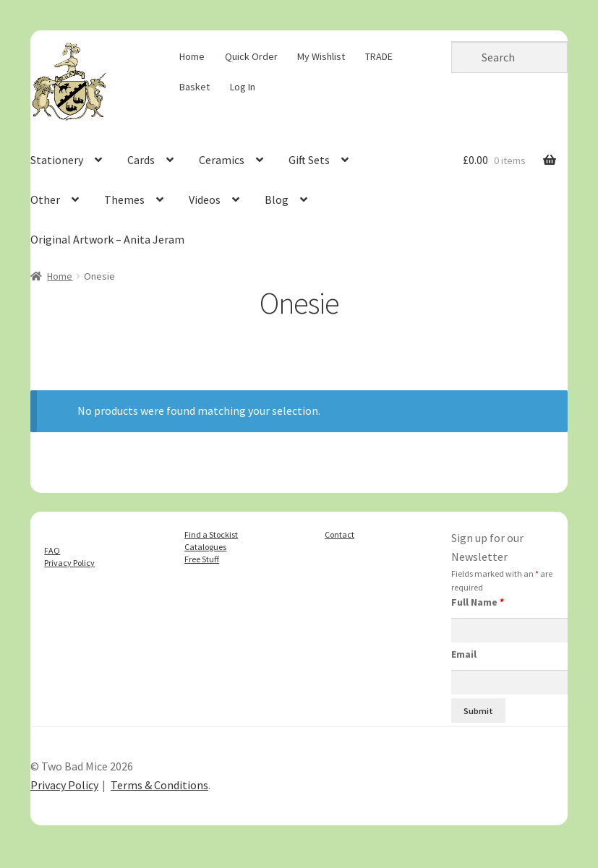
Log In (243, 87)
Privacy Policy (69, 563)
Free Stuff (202, 559)
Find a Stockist (211, 534)
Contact (339, 534)
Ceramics (222, 160)
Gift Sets (309, 160)
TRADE (379, 56)
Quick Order (251, 56)
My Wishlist (321, 56)
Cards (141, 160)
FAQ (52, 550)
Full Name (478, 602)
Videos (205, 199)
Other (45, 199)
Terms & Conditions (159, 785)
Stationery (57, 160)
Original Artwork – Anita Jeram (107, 239)
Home (192, 56)
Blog (277, 199)
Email (464, 654)
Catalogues (205, 547)
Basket (195, 87)
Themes (124, 199)
